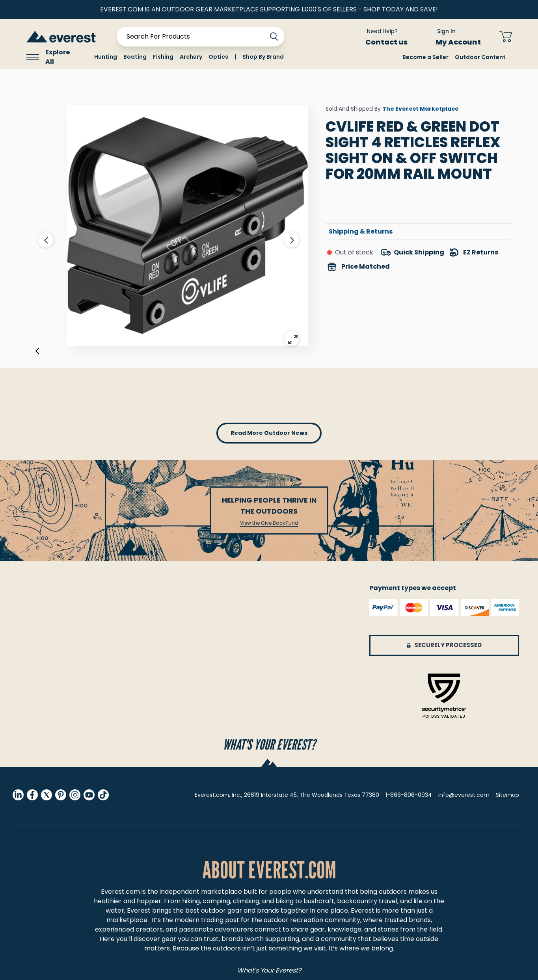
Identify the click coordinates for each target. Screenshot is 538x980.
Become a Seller (425, 57)
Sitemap (507, 795)
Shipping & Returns (361, 231)
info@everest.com (464, 795)
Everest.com (120, 892)
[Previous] (37, 353)
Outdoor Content (480, 57)
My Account (463, 42)
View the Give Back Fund (269, 523)
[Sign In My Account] (453, 37)
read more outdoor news (269, 433)
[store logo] (61, 36)
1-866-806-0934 (409, 795)
